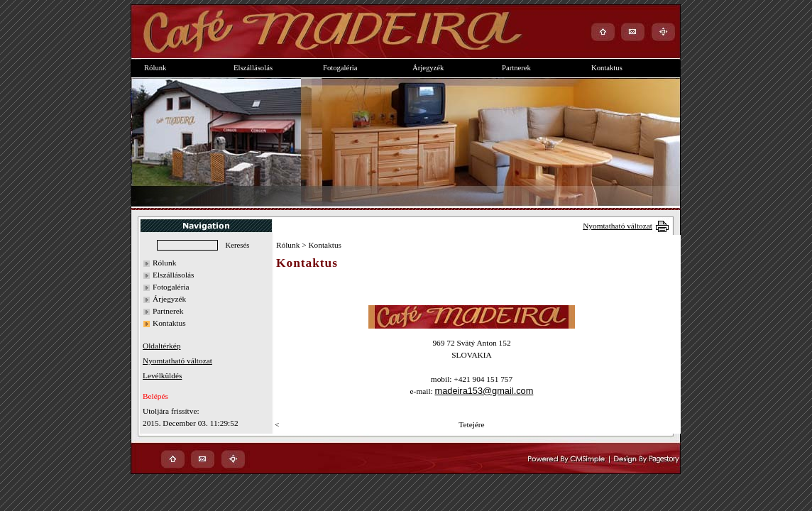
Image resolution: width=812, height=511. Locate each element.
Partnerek (168, 311)
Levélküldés (162, 375)
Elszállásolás (174, 275)
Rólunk (164, 263)
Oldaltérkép (161, 346)
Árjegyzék (169, 299)
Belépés (155, 396)
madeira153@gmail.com (484, 391)
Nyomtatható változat (618, 226)
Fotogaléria (171, 287)
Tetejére (471, 424)
